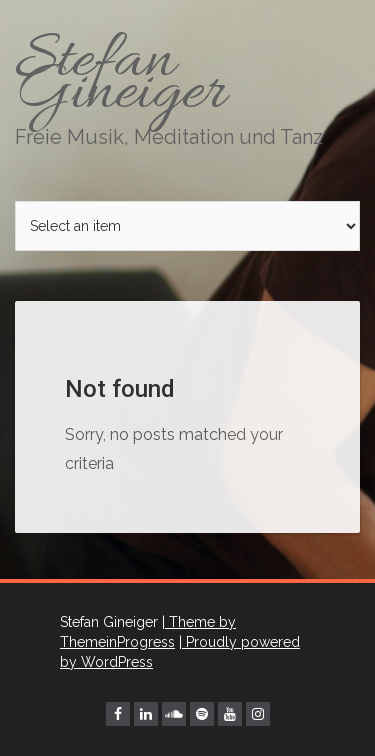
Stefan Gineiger (187, 84)
